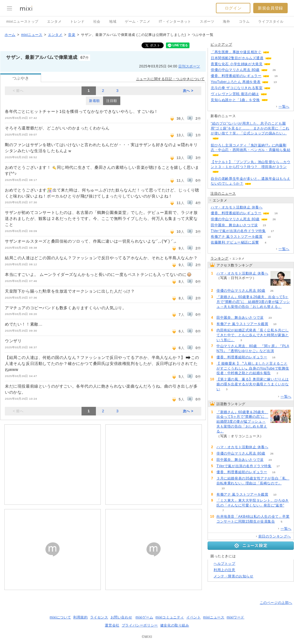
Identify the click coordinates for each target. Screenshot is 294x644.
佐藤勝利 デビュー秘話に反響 (235, 242)
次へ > (188, 91)
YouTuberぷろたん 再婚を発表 (236, 82)
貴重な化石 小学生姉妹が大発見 (237, 64)
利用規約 (80, 617)
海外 (226, 22)
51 (269, 207)
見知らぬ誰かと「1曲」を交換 (235, 100)
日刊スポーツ (189, 66)
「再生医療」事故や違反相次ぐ (236, 52)
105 (277, 88)
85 (278, 58)
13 (275, 82)
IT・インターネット (175, 22)
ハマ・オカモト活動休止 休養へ (237, 207)
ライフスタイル (271, 22)
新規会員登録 (270, 8)
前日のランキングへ (275, 536)
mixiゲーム (144, 617)
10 (269, 237)
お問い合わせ (121, 617)
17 (272, 231)
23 (264, 225)
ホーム (10, 35)
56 (223, 312)
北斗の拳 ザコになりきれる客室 (237, 88)
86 (273, 94)
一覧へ (284, 107)
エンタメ (54, 22)
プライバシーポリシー (140, 625)
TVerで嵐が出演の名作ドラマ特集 (238, 231)
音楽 (72, 35)
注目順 (112, 101)
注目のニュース (223, 194)
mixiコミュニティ (170, 617)
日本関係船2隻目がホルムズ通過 (237, 58)
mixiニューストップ (22, 22)
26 (274, 70)
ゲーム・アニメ (138, 22)
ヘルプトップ (225, 564)
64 (275, 100)
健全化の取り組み (175, 625)
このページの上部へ (276, 603)
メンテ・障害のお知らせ (234, 576)
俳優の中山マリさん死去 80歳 (235, 70)
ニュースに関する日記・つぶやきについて (170, 79)
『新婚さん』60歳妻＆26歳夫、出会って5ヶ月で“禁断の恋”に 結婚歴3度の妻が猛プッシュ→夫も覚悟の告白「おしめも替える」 (253, 302)
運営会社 (112, 625)
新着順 (94, 101)
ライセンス (99, 617)
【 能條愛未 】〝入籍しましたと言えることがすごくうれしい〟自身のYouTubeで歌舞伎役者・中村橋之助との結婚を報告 (253, 368)
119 (277, 64)
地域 (113, 22)
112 (276, 52)
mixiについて (60, 617)
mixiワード (235, 617)
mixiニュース (32, 35)
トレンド (77, 22)
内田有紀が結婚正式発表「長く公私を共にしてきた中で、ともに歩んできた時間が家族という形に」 (253, 335)
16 (276, 76)
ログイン (233, 8)
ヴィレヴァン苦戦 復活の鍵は (235, 94)
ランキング (219, 258)
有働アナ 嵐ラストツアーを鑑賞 (237, 237)
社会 (97, 22)
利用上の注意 (225, 570)
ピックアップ (221, 45)
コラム (244, 22)
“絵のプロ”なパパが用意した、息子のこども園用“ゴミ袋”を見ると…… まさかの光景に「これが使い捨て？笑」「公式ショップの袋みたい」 (250, 128)
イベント (194, 617)
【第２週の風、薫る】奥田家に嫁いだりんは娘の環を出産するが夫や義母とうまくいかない (253, 384)
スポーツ (207, 22)
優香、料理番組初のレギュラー (236, 76)
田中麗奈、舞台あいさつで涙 (234, 225)
